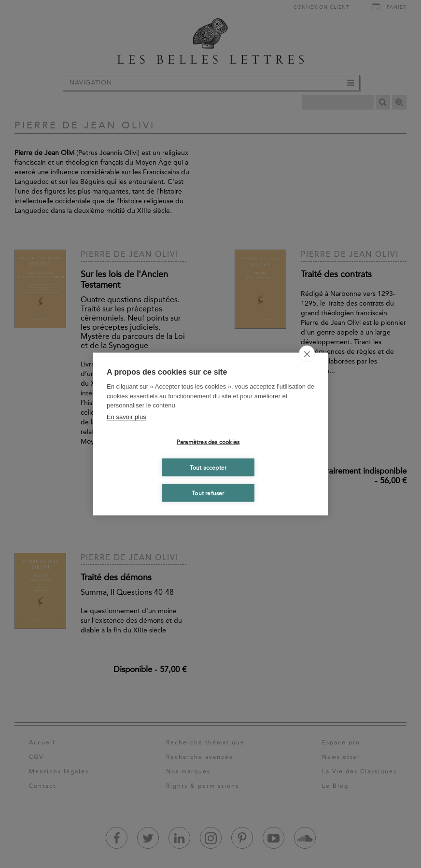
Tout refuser (208, 493)
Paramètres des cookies (208, 442)
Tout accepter (208, 467)
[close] (307, 354)
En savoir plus (126, 416)
